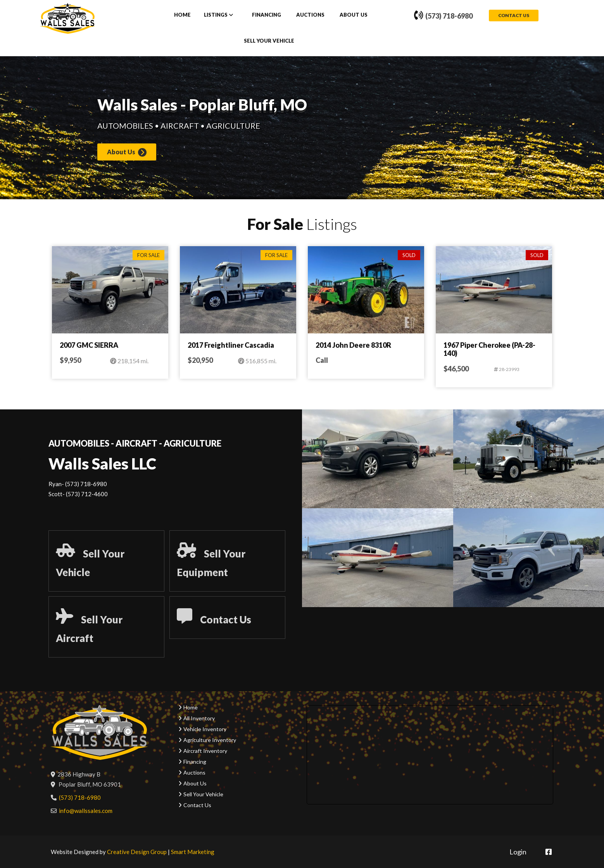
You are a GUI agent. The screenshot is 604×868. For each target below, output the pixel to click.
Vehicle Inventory (205, 729)
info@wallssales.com (86, 811)
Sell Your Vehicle (269, 41)
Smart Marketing (193, 852)
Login (518, 852)
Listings (216, 15)
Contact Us (514, 16)
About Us (354, 15)
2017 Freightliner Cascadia (231, 345)
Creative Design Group (137, 852)
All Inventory (199, 718)
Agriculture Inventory (210, 740)
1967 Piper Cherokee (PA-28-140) (489, 350)
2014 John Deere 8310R (353, 345)
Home (182, 15)
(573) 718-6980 (443, 16)
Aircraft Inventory (205, 751)
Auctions (310, 15)
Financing (267, 15)
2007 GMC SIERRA (89, 345)
